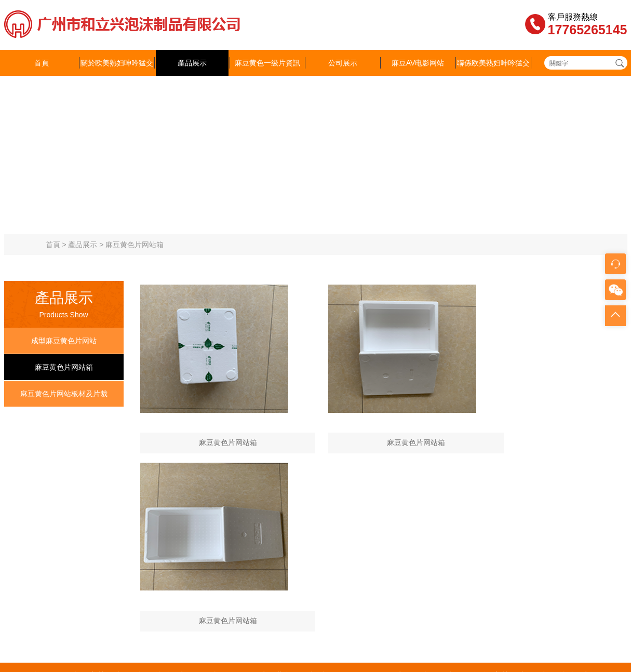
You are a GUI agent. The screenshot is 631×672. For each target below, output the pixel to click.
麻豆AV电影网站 (418, 63)
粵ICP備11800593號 (504, 547)
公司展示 (343, 63)
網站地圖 (15, 647)
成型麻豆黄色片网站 (64, 341)
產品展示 (192, 63)
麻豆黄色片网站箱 (135, 245)
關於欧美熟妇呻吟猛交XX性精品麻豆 (117, 76)
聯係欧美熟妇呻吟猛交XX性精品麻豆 (493, 76)
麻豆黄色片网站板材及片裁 (64, 394)
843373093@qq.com (267, 578)
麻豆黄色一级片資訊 (267, 63)
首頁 (42, 63)
